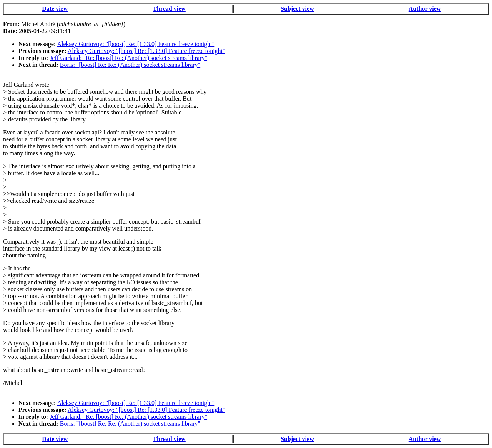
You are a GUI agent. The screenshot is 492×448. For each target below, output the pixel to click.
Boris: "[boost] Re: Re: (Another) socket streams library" (130, 65)
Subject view (297, 9)
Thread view (169, 9)
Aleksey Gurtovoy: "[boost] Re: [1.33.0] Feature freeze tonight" (136, 44)
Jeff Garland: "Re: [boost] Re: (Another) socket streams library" (128, 58)
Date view (55, 9)
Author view (425, 9)
